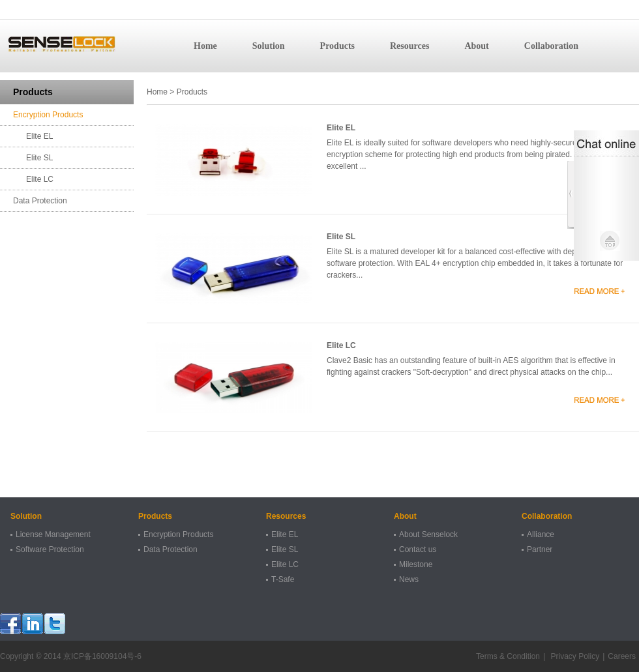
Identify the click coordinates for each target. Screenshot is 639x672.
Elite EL (39, 136)
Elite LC (40, 179)
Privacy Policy (574, 656)
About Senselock (428, 534)
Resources (409, 46)
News (409, 579)
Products (337, 46)
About (476, 46)
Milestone (416, 564)
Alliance (541, 534)
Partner (540, 549)
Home (205, 46)
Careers (622, 656)
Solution (269, 46)
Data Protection (40, 201)
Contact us (418, 549)
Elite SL (39, 158)
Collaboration (551, 46)
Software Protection (50, 549)
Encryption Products (48, 115)
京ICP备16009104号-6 (102, 656)
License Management (53, 534)
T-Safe (283, 579)
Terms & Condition (508, 656)
